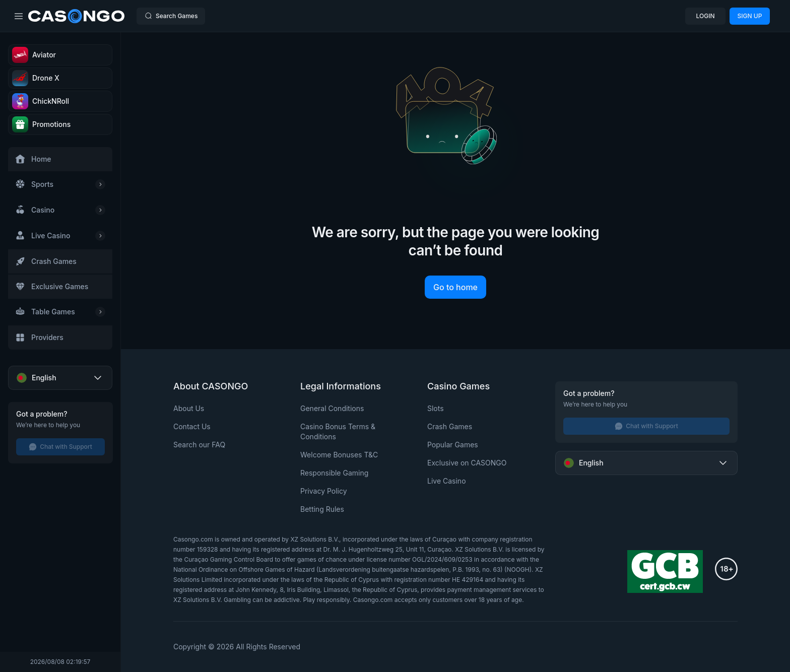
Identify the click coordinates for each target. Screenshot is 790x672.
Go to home (455, 287)
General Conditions (332, 408)
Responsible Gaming (334, 473)
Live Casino (447, 481)
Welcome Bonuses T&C (339, 455)
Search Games (171, 16)
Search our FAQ (199, 445)
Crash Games (450, 426)
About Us (189, 408)
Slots (436, 408)
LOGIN (706, 16)
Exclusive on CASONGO (467, 463)
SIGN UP (750, 16)
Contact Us (192, 426)
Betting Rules (322, 509)
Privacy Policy (324, 491)
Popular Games (453, 445)
